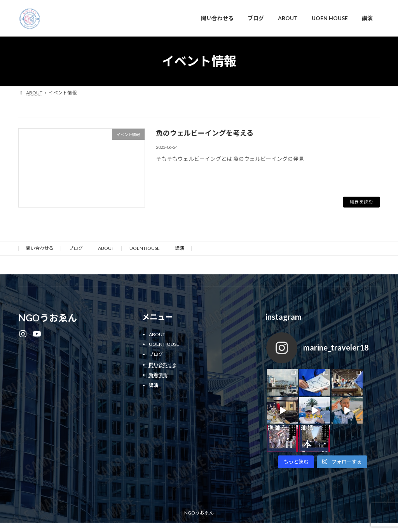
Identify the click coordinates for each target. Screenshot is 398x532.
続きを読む (361, 202)
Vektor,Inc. (269, 519)
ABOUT (106, 248)
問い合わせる (40, 248)
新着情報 (158, 375)
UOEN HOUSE (145, 248)
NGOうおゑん (199, 484)
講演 (180, 248)
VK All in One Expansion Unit (222, 519)
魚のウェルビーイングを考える (205, 133)
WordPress (130, 519)
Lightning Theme (170, 519)
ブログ (76, 248)
